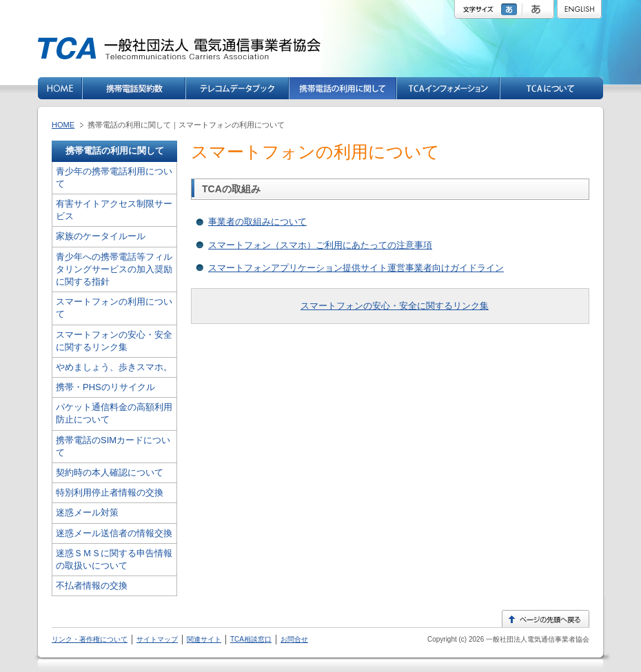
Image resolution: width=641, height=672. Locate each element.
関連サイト (204, 639)
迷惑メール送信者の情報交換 (114, 533)
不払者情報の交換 (92, 586)
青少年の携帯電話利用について (114, 177)
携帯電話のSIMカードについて (113, 446)
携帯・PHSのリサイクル (105, 387)
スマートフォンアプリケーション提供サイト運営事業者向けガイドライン (356, 268)
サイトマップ (157, 639)
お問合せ (294, 639)
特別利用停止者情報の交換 (110, 492)
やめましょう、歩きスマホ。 (114, 367)
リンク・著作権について (90, 639)
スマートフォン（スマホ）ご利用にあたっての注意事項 (320, 245)
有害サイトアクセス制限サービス (114, 210)
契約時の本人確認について (110, 472)
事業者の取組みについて (257, 222)
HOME (63, 125)
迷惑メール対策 (87, 512)
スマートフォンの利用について (114, 308)
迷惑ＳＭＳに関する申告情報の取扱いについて (114, 559)
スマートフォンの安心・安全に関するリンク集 (395, 306)
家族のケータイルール (101, 236)
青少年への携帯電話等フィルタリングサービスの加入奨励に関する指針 (114, 269)
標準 (511, 9)
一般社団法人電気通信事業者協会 (537, 639)
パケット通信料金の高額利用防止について (114, 413)
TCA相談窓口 (251, 639)
